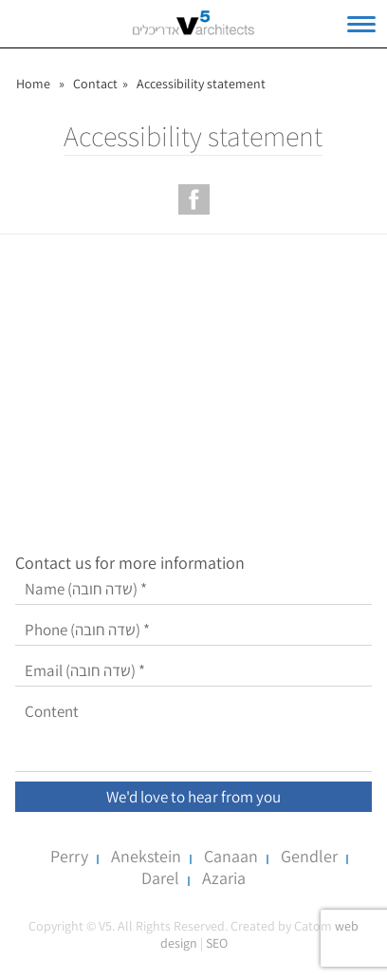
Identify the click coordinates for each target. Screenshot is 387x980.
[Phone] (193, 630)
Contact (95, 84)
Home (33, 84)
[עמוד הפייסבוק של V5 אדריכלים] (194, 199)
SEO (217, 943)
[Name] (193, 589)
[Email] (193, 671)
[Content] (193, 734)
